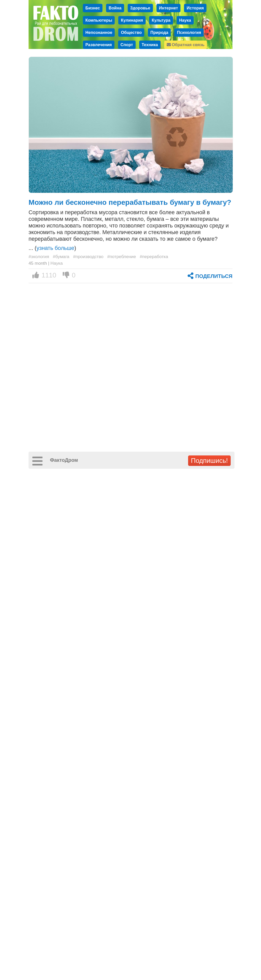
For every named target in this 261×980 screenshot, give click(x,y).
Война (115, 8)
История (195, 8)
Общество (131, 32)
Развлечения (99, 45)
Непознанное (99, 32)
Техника (150, 45)
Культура (161, 20)
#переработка (154, 257)
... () (52, 248)
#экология (39, 257)
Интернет (169, 8)
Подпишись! (209, 461)
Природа (159, 32)
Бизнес (93, 8)
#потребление (122, 257)
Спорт (127, 45)
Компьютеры (99, 20)
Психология (189, 32)
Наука (185, 20)
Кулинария (132, 20)
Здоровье (140, 8)
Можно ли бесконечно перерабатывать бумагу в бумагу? (130, 202)
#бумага (61, 257)
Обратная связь (186, 45)
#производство (88, 257)
